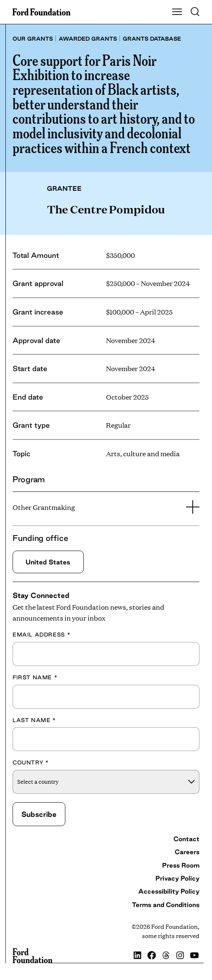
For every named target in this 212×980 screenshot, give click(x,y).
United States (48, 562)
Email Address (41, 634)
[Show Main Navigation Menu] (177, 12)
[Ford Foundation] (32, 956)
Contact (186, 839)
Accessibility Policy (169, 891)
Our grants (33, 39)
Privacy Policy (177, 878)
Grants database (152, 39)
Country (31, 762)
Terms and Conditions (166, 905)
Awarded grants (88, 39)
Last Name (34, 720)
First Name (35, 677)
